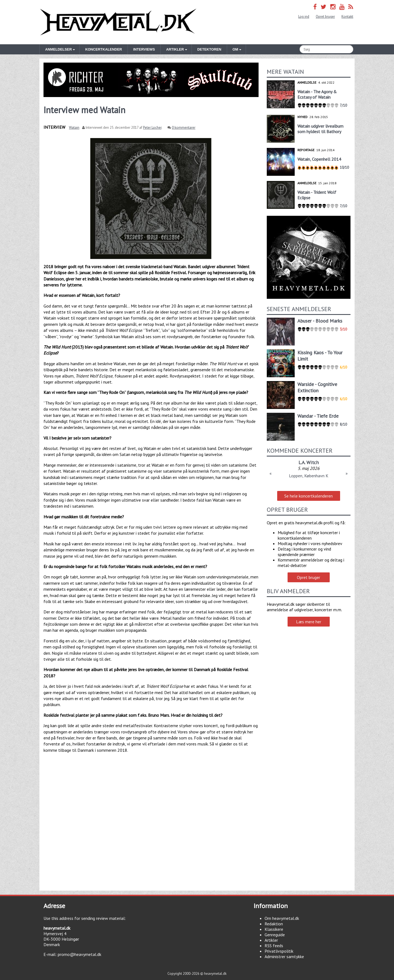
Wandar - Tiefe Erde (318, 416)
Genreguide (275, 935)
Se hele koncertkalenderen (308, 496)
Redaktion (274, 924)
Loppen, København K (309, 476)
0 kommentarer (184, 128)
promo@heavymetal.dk (79, 954)
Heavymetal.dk (118, 22)
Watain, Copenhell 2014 (319, 159)
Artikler (271, 940)
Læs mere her (309, 622)
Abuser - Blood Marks (320, 321)
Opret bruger (325, 17)
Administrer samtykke (284, 956)
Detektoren (209, 49)
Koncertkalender (103, 49)
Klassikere (274, 929)
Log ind (304, 17)
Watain (74, 128)
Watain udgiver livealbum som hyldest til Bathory (320, 129)
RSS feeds (274, 946)
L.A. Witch (309, 462)
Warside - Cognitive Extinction (317, 387)
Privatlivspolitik (279, 951)
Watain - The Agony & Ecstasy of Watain (317, 94)
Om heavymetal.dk (282, 918)
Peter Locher (152, 128)
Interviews (144, 49)
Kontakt (347, 17)
